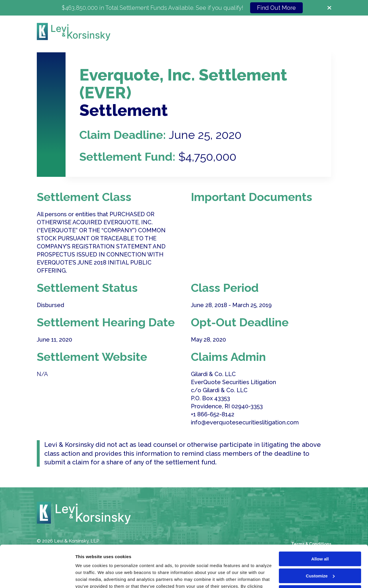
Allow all (320, 520)
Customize (320, 536)
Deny (320, 553)
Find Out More (276, 8)
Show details (89, 577)
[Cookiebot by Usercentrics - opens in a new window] (37, 577)
